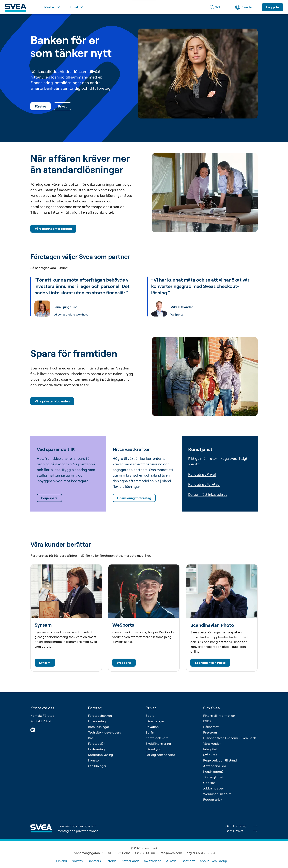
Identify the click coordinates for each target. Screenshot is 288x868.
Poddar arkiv (213, 799)
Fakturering (96, 749)
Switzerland (153, 861)
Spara (150, 716)
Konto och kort (157, 738)
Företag (40, 106)
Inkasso (93, 760)
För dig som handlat (160, 755)
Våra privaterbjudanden (52, 401)
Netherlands (130, 861)
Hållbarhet (211, 727)
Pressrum (210, 732)
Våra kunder (212, 744)
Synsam (45, 663)
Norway (77, 861)
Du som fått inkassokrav (208, 494)
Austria (171, 861)
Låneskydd (153, 749)
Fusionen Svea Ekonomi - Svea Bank (229, 738)
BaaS (92, 738)
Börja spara (49, 498)
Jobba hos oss (213, 788)
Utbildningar (97, 766)
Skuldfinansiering (158, 744)
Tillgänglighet (213, 777)
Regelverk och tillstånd (220, 760)
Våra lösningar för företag (53, 229)
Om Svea (211, 708)
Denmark (94, 861)
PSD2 (207, 721)
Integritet (210, 749)
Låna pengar (155, 721)
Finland (62, 861)
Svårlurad (210, 755)
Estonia (111, 861)
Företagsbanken (100, 716)
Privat (62, 106)
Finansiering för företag (134, 498)
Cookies (209, 783)
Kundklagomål (214, 771)
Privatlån (152, 727)
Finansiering (97, 721)
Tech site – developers (104, 732)
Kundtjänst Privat (202, 474)
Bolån (150, 732)
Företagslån (97, 744)
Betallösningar (99, 727)
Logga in (272, 7)
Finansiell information (219, 716)
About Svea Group (213, 861)
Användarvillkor (215, 766)
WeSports (124, 663)
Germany (188, 861)
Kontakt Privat (41, 721)
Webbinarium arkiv (217, 794)
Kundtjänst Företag (204, 484)
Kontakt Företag (42, 716)
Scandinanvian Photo (210, 663)
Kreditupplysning (100, 755)
